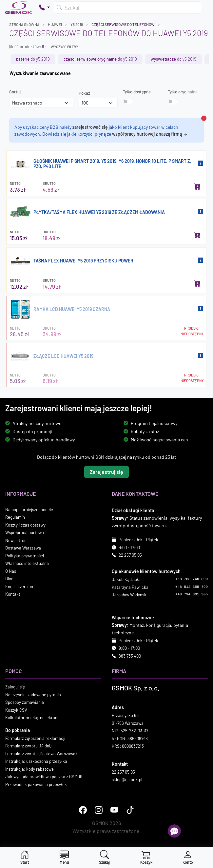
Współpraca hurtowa (25, 532)
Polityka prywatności (25, 556)
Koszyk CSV (16, 710)
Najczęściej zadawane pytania (33, 695)
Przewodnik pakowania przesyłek (36, 784)
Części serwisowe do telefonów (123, 24)
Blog (9, 579)
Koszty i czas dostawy (25, 525)
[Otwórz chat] (174, 831)
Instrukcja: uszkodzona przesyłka (36, 761)
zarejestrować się (90, 127)
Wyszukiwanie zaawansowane (40, 73)
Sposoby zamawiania (25, 702)
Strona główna (24, 24)
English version (19, 587)
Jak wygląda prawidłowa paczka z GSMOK (44, 777)
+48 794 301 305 (192, 594)
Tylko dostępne (137, 92)
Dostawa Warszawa (23, 548)
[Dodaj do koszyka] (197, 186)
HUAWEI (55, 24)
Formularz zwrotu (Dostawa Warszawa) (41, 754)
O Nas (11, 571)
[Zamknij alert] (204, 118)
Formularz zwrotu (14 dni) (28, 746)
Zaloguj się (15, 687)
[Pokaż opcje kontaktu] (44, 8)
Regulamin (15, 517)
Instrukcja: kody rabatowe (29, 769)
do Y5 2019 (33, 59)
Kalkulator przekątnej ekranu (32, 718)
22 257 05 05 (130, 555)
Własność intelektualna (27, 563)
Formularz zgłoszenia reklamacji (35, 738)
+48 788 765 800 (192, 579)
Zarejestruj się (106, 472)
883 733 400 (130, 656)
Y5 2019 (77, 24)
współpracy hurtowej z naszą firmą (150, 134)
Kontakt (13, 594)
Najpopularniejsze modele (29, 510)
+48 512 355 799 (192, 587)
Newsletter (16, 540)
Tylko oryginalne (183, 92)
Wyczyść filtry (64, 47)
